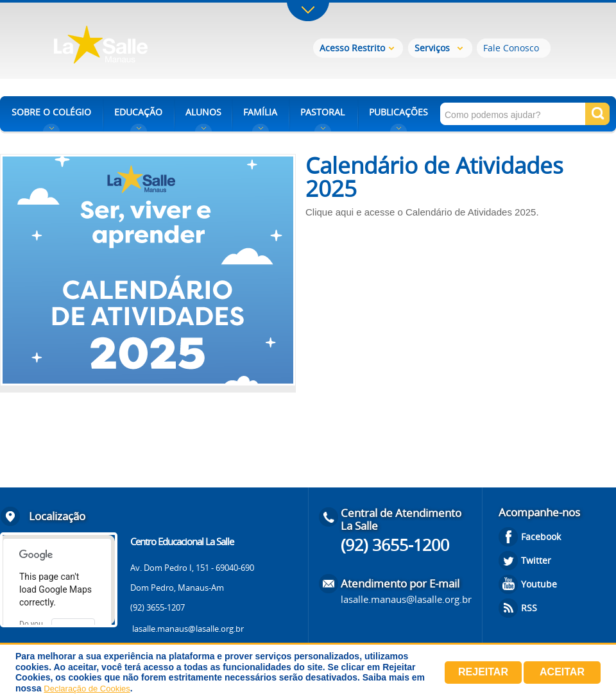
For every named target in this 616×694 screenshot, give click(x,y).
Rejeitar (483, 672)
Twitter (536, 560)
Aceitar (562, 672)
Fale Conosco (511, 48)
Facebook (541, 537)
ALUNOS (203, 112)
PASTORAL (322, 112)
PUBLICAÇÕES (398, 112)
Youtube (539, 584)
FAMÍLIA (260, 112)
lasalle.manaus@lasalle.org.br (188, 629)
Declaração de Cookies (87, 689)
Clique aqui (329, 212)
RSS (529, 608)
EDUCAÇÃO (138, 112)
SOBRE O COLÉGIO (51, 112)
